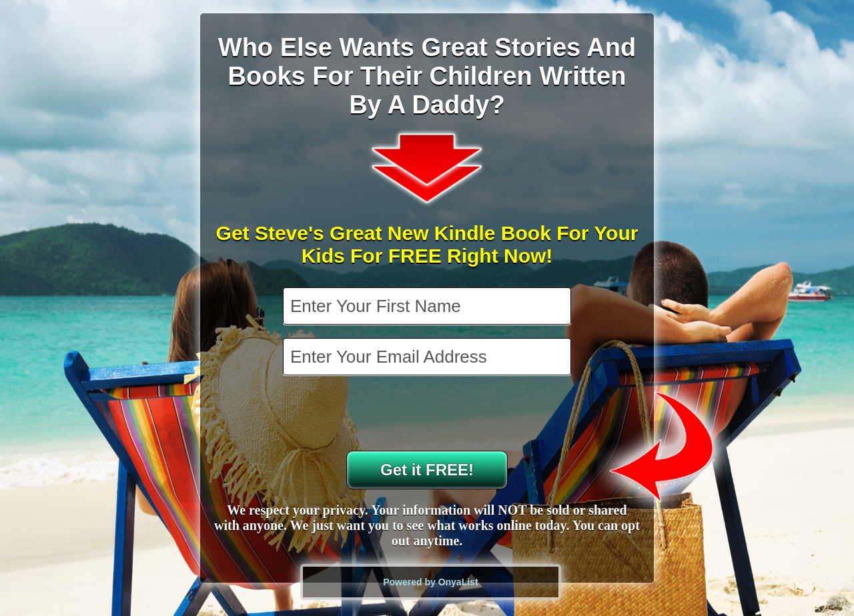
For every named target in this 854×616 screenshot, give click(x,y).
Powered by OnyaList (430, 582)
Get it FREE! (427, 470)
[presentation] (428, 415)
